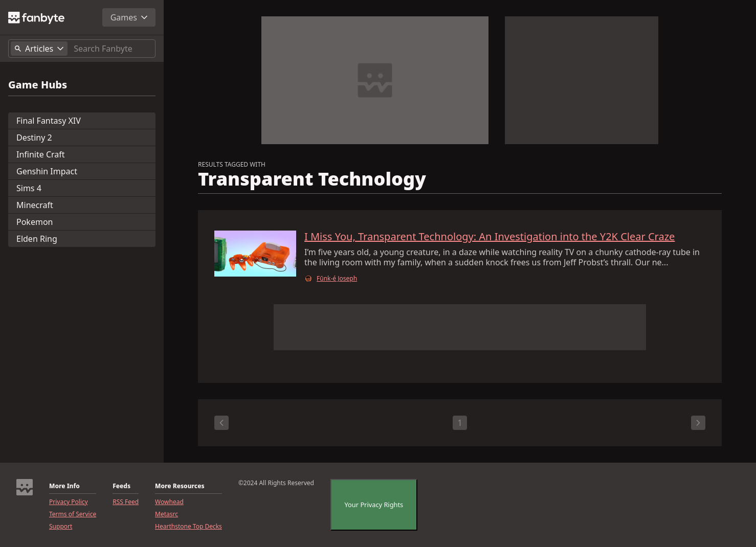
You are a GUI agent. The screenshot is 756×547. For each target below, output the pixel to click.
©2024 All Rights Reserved (276, 483)
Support (61, 527)
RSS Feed (126, 502)
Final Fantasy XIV (49, 121)
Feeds (121, 486)
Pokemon (35, 222)
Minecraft (35, 205)
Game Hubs (38, 85)
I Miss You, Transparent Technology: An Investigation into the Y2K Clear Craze (490, 237)
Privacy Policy (69, 502)
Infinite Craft (41, 154)
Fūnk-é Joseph (337, 279)
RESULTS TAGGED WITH (232, 165)
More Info (64, 486)
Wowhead (169, 502)
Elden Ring (37, 239)
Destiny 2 (34, 138)
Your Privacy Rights (374, 505)
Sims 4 (29, 188)
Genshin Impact (47, 171)
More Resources (180, 486)
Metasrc (166, 514)
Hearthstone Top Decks (188, 527)
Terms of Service (73, 514)
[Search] (112, 49)
